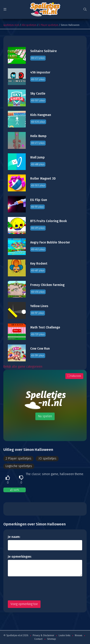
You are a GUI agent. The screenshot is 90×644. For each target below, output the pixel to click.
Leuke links (64, 635)
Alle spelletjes (29, 25)
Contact (38, 639)
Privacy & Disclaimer (43, 635)
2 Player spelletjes (49, 25)
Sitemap (51, 639)
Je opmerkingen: (20, 557)
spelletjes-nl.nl (11, 25)
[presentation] (42, 588)
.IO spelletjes (47, 459)
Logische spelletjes (19, 466)
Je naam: (14, 537)
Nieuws (78, 635)
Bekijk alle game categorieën (23, 367)
